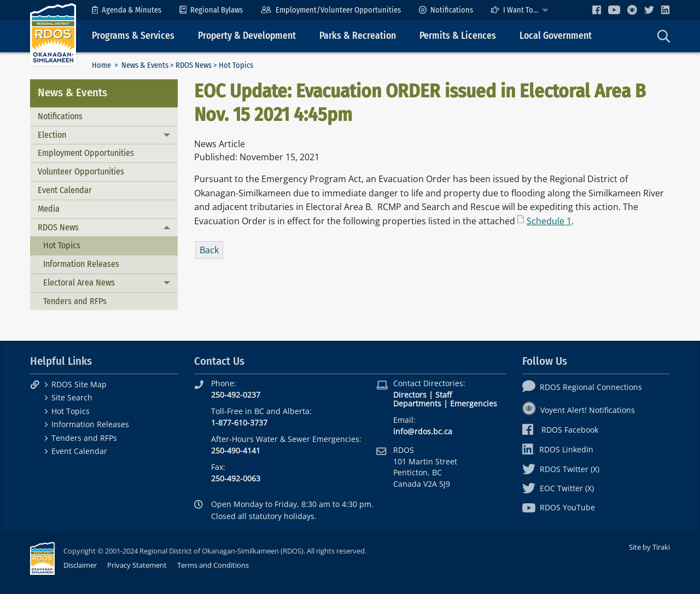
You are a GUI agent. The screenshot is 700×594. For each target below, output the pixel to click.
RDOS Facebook (560, 430)
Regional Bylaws (211, 10)
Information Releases (81, 264)
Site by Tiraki (649, 547)
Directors (410, 395)
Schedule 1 (549, 221)
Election (52, 135)
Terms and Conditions (213, 565)
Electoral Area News (79, 283)
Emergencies (474, 403)
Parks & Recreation (358, 36)
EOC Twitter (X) (558, 488)
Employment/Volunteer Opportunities (331, 10)
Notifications (446, 10)
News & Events (145, 65)
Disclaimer (80, 565)
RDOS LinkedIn (558, 449)
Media (49, 209)
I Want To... (515, 10)
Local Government (556, 36)
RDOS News (194, 65)
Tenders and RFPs (75, 301)
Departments (417, 403)
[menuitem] (127, 10)
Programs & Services (133, 36)
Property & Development (247, 36)
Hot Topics (62, 245)
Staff (444, 395)
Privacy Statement (137, 565)
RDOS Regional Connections (582, 387)
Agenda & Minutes (127, 10)
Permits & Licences (458, 36)
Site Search (72, 397)
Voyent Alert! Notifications (579, 410)
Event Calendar (65, 190)
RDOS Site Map (79, 384)
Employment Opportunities (86, 153)
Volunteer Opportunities (81, 171)
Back (209, 250)
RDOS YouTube (559, 507)
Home (101, 65)
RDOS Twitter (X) (561, 469)
